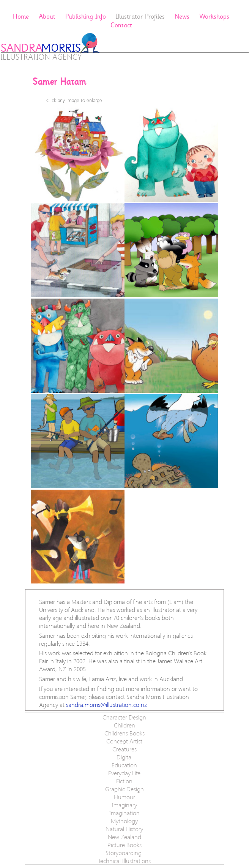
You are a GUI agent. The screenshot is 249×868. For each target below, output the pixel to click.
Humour (124, 797)
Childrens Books (124, 733)
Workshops (214, 17)
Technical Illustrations (124, 861)
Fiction (124, 781)
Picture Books (124, 845)
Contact (121, 25)
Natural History (124, 829)
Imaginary (124, 805)
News (182, 17)
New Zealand (124, 837)
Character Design (124, 717)
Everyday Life (124, 773)
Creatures (124, 749)
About (47, 17)
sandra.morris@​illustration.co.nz (106, 704)
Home (21, 17)
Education (124, 765)
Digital (124, 757)
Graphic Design (124, 789)
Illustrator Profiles (140, 17)
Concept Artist (124, 741)
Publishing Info (86, 17)
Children (124, 725)
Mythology (124, 821)
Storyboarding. (124, 853)
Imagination (124, 813)
